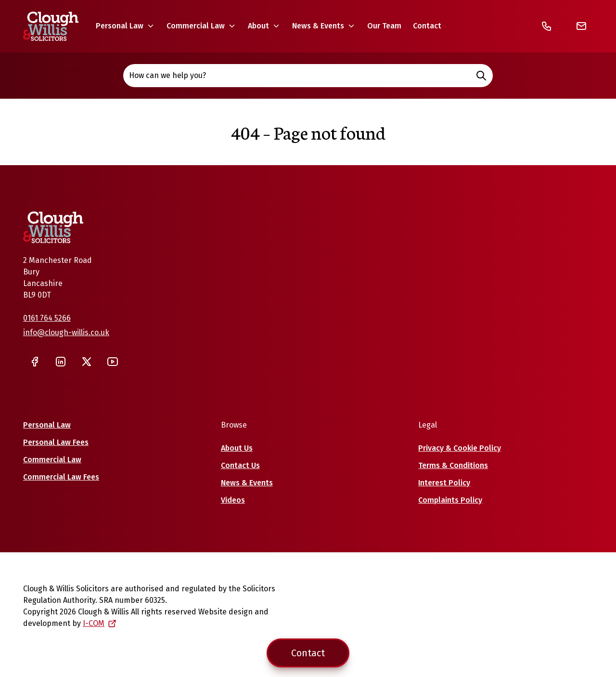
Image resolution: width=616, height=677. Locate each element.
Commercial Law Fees (61, 477)
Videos (233, 500)
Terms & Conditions (453, 465)
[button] (125, 26)
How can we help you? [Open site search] (308, 76)
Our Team (384, 26)
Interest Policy (444, 483)
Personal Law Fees (56, 442)
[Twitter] (87, 362)
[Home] (51, 26)
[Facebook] (35, 362)
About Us (237, 448)
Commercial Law (196, 26)
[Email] (581, 26)
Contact (427, 26)
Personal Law (120, 26)
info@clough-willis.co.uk (66, 332)
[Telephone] (547, 26)
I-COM (100, 624)
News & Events (318, 26)
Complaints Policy (450, 500)
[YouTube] (113, 362)
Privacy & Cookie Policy (460, 448)
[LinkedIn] (61, 362)
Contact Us (240, 465)
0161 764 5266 (47, 318)
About (258, 26)
